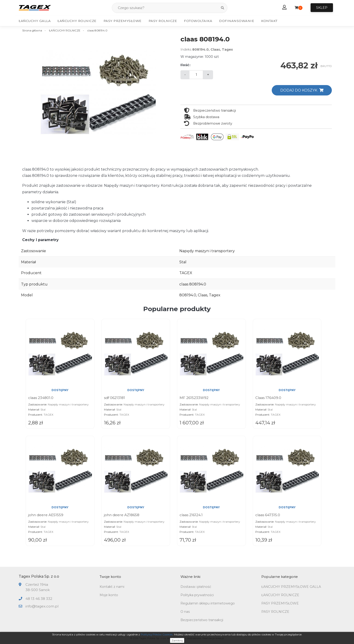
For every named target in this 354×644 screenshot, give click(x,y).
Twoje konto (110, 577)
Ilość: (186, 65)
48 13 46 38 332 (39, 599)
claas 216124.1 (191, 515)
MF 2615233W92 (194, 398)
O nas (185, 612)
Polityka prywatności (197, 595)
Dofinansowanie (237, 21)
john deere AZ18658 (122, 515)
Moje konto (109, 595)
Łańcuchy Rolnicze (77, 21)
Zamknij (177, 640)
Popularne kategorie (280, 577)
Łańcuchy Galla (35, 21)
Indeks (186, 50)
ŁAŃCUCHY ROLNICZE (280, 595)
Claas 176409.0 (268, 398)
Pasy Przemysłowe (123, 21)
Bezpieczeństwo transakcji (202, 620)
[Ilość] (196, 75)
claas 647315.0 (268, 515)
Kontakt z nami (112, 587)
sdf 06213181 (114, 398)
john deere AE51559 (46, 515)
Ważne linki (190, 577)
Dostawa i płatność (196, 587)
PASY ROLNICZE (275, 612)
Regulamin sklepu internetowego (208, 604)
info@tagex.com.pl (42, 606)
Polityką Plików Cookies (157, 634)
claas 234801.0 (41, 398)
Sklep (322, 8)
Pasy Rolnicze (163, 21)
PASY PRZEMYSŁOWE (280, 604)
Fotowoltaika (198, 21)
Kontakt (269, 21)
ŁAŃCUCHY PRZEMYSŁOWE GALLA (291, 587)
